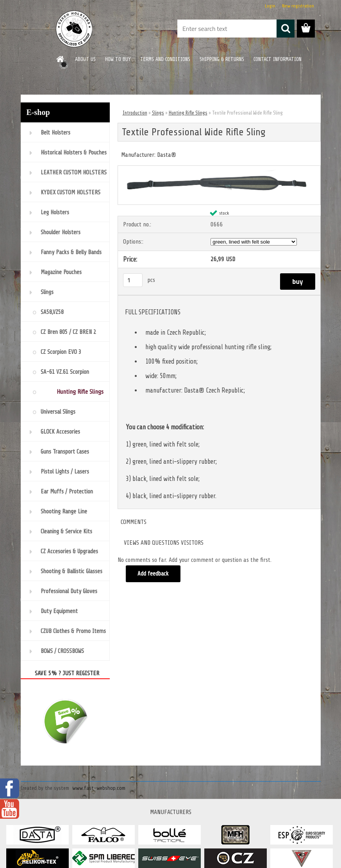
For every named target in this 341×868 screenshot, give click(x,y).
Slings (158, 113)
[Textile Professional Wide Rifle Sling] (219, 169)
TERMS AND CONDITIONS (165, 59)
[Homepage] (61, 59)
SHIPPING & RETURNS (222, 59)
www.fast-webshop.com (99, 788)
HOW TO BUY (118, 59)
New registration (298, 6)
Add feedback (154, 574)
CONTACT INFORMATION (278, 59)
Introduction (135, 113)
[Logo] (74, 29)
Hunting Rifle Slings (188, 113)
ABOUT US (85, 59)
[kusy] (133, 280)
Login (270, 6)
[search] (286, 29)
